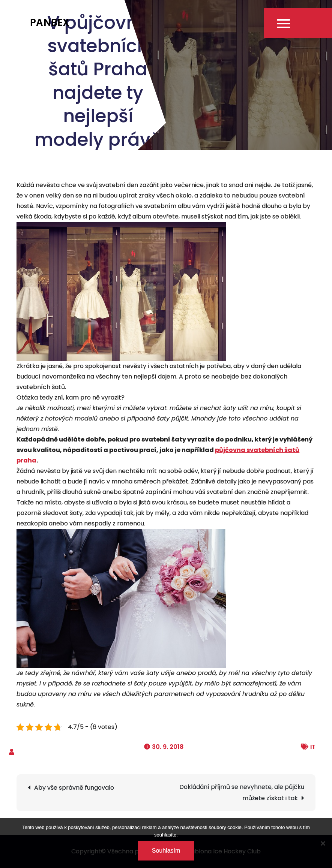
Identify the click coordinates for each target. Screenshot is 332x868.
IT (313, 747)
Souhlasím (166, 851)
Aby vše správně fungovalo (74, 788)
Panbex (50, 22)
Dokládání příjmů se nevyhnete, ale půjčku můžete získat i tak (242, 792)
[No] (323, 843)
